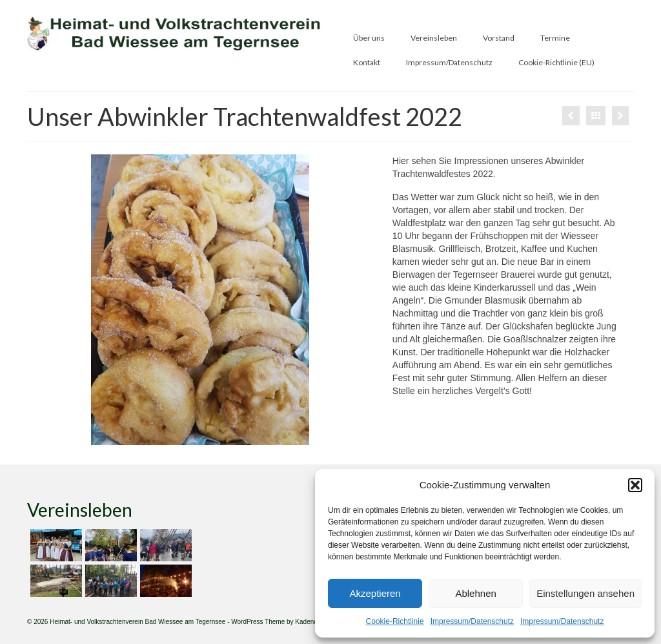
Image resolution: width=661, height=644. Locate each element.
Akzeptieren (375, 593)
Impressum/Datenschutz (472, 621)
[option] (200, 300)
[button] (635, 485)
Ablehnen (475, 593)
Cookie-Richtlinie (395, 621)
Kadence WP (314, 622)
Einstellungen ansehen (585, 593)
